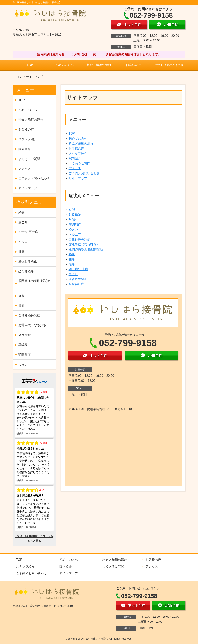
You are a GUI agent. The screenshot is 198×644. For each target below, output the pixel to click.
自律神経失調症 (79, 239)
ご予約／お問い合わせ (168, 65)
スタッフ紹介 (78, 153)
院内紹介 (75, 158)
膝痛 (72, 254)
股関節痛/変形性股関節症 (86, 249)
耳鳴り (73, 220)
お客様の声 (134, 65)
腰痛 (72, 259)
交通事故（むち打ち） (84, 244)
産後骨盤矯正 (78, 279)
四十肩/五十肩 (78, 269)
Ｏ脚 (72, 210)
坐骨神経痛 (76, 284)
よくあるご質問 (79, 163)
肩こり (73, 274)
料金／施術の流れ (99, 65)
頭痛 (72, 264)
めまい (73, 229)
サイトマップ (78, 178)
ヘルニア (75, 234)
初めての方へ (64, 65)
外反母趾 (75, 215)
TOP (30, 65)
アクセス (75, 168)
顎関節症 (75, 225)
